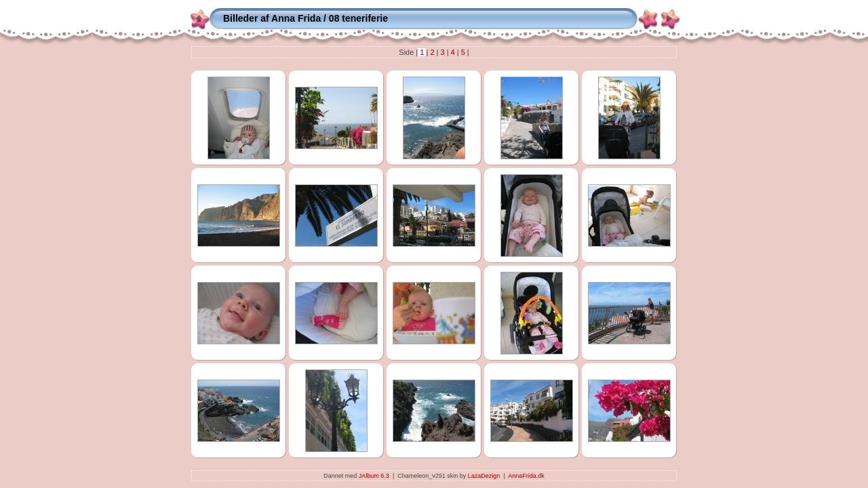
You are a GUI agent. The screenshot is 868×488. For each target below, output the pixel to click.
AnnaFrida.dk (526, 476)
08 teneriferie (358, 18)
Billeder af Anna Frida (272, 18)
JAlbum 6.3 (374, 476)
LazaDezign (484, 476)
